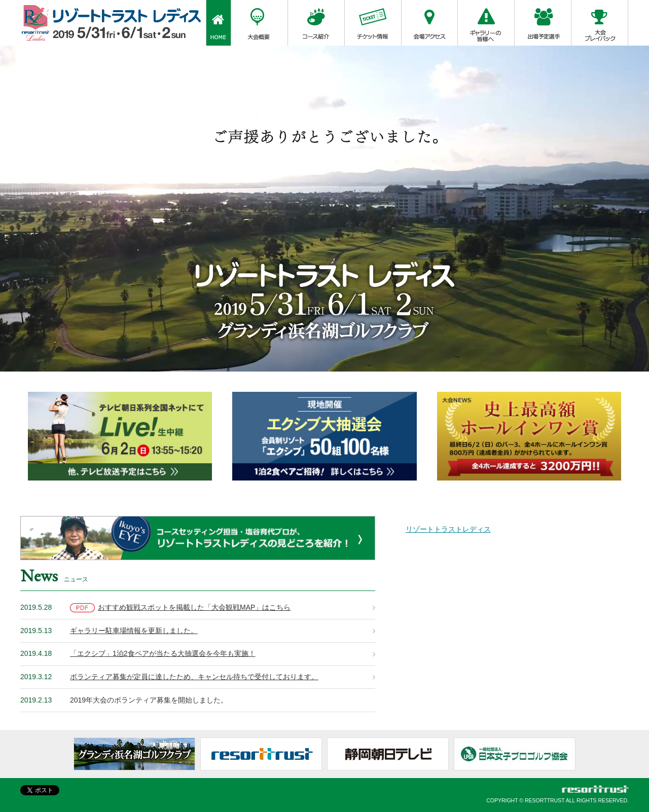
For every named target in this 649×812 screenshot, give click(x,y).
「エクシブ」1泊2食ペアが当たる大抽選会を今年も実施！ (163, 653)
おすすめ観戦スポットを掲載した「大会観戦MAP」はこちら (180, 608)
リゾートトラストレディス (448, 529)
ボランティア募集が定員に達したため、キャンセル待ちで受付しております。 (194, 677)
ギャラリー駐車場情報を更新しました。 (134, 631)
